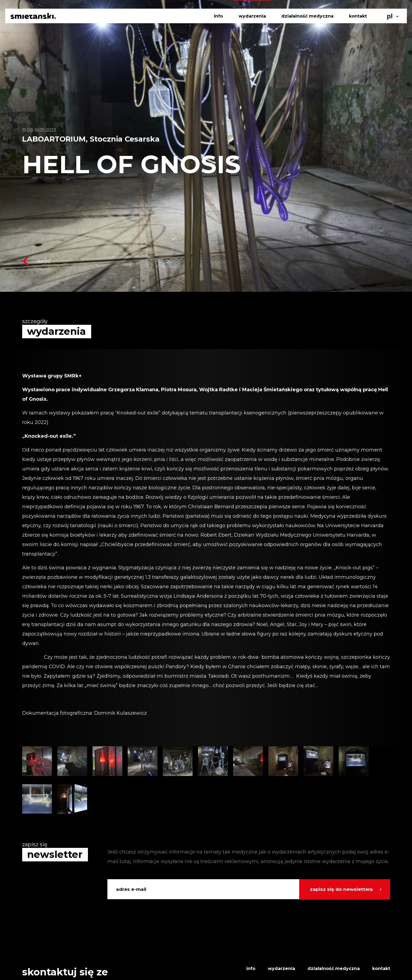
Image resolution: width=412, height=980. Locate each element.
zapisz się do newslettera (341, 889)
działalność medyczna (307, 16)
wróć (36, 261)
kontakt (358, 16)
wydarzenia (252, 16)
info (218, 16)
